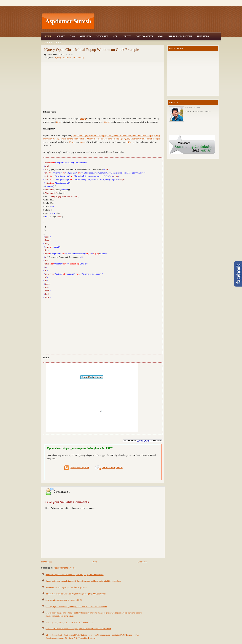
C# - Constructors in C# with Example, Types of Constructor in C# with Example (78, 629)
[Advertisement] (158, 21)
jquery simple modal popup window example (133, 135)
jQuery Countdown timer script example (142, 139)
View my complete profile (198, 112)
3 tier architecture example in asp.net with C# (64, 600)
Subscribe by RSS (77, 468)
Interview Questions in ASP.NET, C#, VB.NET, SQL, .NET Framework (75, 575)
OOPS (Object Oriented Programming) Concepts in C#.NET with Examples (76, 606)
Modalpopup (79, 58)
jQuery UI (67, 58)
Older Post (142, 562)
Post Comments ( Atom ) (64, 568)
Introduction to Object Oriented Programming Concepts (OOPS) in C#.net (76, 594)
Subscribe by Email (109, 468)
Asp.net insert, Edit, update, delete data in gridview (66, 587)
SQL (115, 36)
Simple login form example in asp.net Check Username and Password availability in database (83, 581)
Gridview (86, 36)
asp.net (83, 142)
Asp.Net (61, 36)
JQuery (127, 36)
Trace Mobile (53, 43)
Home (48, 36)
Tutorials (203, 36)
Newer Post (46, 562)
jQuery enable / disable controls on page (105, 139)
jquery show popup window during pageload (91, 135)
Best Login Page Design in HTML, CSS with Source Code (69, 622)
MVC (160, 36)
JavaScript (102, 36)
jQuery (83, 119)
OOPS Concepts (144, 36)
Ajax (72, 36)
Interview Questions (180, 36)
